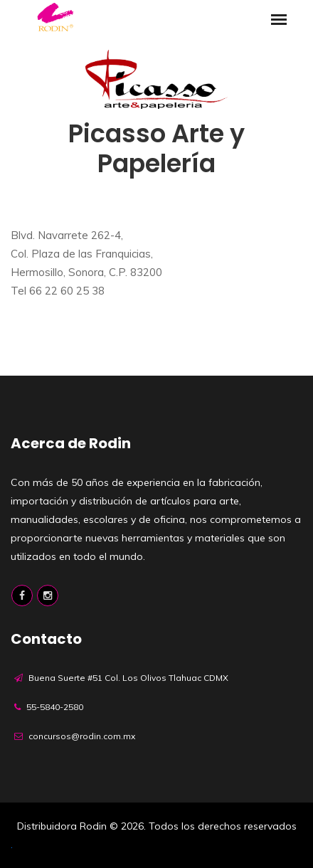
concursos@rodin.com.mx (82, 736)
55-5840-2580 (55, 707)
